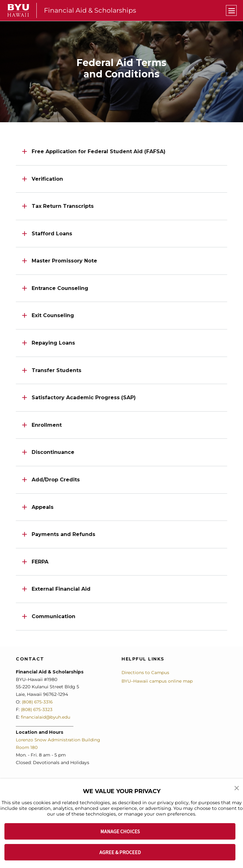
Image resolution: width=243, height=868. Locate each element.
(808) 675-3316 (38, 702)
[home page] (18, 10)
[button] (237, 788)
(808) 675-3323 (37, 709)
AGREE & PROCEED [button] (120, 852)
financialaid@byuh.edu (45, 717)
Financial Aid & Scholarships (90, 10)
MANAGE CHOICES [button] (120, 831)
